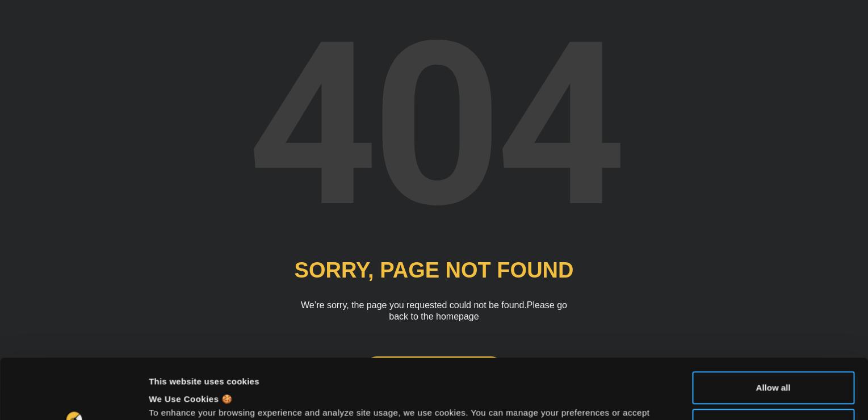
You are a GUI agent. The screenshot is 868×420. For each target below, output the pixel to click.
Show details (175, 398)
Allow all (773, 328)
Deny (773, 365)
